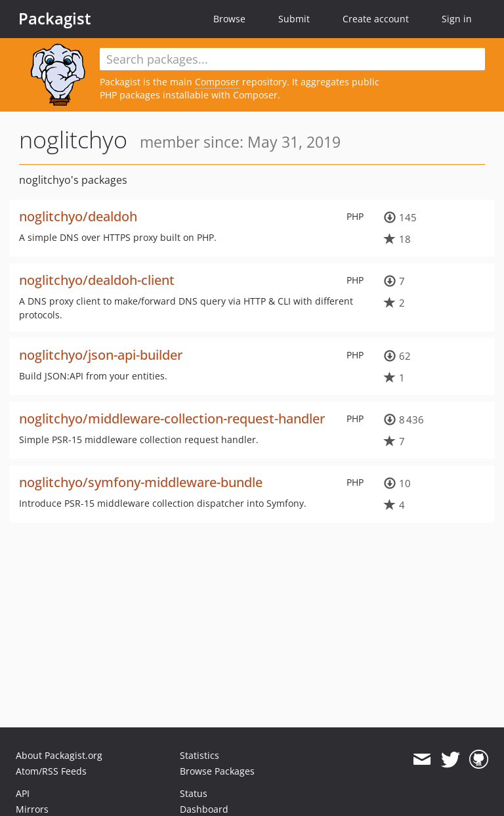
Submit (294, 19)
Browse (229, 19)
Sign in (457, 19)
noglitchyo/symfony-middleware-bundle (141, 482)
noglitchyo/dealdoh (78, 216)
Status (194, 793)
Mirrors (32, 809)
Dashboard (204, 809)
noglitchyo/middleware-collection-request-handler (172, 419)
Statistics (199, 755)
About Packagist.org (59, 755)
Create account (376, 19)
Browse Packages (217, 771)
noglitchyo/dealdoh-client (97, 280)
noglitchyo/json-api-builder (101, 355)
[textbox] (292, 59)
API (23, 793)
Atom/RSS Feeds (51, 771)
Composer (217, 82)
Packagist (55, 18)
